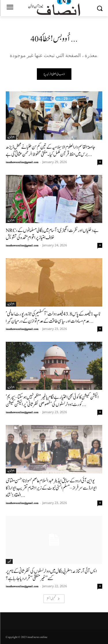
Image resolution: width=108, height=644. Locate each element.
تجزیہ (9, 561)
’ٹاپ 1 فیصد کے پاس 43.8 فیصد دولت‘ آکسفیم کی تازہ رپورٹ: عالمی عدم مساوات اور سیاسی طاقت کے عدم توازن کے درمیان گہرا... (53, 318)
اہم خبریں (11, 137)
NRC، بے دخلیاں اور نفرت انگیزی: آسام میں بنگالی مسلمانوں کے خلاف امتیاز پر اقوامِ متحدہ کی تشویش (52, 234)
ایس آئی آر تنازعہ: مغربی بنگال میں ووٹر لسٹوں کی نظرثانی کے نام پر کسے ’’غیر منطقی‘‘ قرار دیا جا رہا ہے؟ (51, 575)
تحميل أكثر (53, 599)
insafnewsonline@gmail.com (22, 162)
